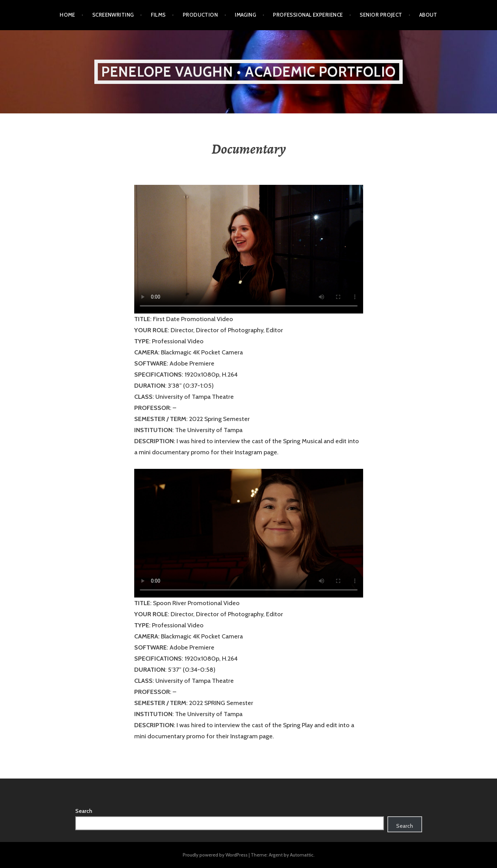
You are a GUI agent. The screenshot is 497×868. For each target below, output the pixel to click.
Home (67, 15)
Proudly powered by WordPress (215, 855)
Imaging (245, 15)
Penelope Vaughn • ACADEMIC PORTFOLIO (248, 72)
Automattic (302, 855)
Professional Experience (308, 15)
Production (200, 15)
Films (158, 15)
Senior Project (381, 15)
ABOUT (428, 15)
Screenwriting (113, 15)
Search (84, 811)
